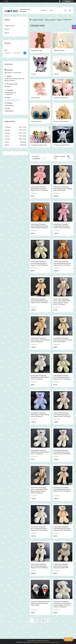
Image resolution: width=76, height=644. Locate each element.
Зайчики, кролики (59, 50)
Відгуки (7, 33)
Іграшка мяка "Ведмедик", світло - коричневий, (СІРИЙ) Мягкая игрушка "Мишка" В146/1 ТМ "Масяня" (62, 302)
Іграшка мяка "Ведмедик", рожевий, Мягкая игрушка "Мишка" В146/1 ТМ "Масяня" (40, 189)
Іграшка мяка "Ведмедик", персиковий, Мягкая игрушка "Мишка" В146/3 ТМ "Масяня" (40, 301)
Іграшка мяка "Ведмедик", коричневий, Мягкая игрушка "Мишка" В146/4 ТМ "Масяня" (62, 263)
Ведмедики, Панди (37, 50)
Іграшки (59, 20)
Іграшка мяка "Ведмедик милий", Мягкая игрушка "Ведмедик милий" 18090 (61, 566)
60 (43, 621)
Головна (43, 10)
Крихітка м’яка (36, 98)
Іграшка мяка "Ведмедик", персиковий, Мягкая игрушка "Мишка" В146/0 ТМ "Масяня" (62, 529)
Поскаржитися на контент (38, 642)
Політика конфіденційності (53, 642)
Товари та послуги (38, 20)
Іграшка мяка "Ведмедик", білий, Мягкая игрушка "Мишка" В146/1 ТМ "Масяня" (40, 452)
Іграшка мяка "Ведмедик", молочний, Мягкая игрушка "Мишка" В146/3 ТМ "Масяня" (62, 452)
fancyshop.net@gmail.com (12, 100)
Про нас (7, 29)
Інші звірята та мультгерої (39, 145)
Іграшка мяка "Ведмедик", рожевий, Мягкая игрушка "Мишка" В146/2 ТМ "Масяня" (62, 226)
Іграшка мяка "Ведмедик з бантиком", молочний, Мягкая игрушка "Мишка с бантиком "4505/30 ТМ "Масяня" (62, 604)
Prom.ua (47, 641)
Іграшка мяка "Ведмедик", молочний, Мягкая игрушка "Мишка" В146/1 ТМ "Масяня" (62, 377)
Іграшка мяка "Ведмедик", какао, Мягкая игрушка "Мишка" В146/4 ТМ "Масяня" (63, 189)
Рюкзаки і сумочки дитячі (61, 121)
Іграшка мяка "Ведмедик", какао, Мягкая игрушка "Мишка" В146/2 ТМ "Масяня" (40, 340)
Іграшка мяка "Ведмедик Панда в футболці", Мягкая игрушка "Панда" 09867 (40, 603)
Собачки (56, 74)
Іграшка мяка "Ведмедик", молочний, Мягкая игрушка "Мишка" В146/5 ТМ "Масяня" (40, 566)
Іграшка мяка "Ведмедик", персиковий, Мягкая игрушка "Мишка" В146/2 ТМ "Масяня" (62, 489)
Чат (68, 639)
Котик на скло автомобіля (62, 145)
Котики (33, 74)
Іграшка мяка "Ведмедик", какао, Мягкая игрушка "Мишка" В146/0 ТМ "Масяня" (63, 340)
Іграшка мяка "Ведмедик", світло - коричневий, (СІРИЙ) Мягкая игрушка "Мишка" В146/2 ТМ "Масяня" (39, 490)
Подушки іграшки (36, 121)
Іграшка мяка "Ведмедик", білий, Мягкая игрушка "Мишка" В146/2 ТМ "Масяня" (40, 415)
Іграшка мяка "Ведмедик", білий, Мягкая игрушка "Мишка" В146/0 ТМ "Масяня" (40, 377)
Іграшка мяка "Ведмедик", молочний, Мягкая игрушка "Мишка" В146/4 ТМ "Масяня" (40, 529)
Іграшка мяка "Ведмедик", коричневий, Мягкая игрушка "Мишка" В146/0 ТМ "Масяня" (40, 226)
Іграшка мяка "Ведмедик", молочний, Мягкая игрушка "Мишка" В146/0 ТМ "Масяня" (40, 263)
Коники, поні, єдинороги (61, 98)
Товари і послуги (9, 26)
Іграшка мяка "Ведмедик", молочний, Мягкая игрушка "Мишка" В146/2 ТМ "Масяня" (62, 415)
